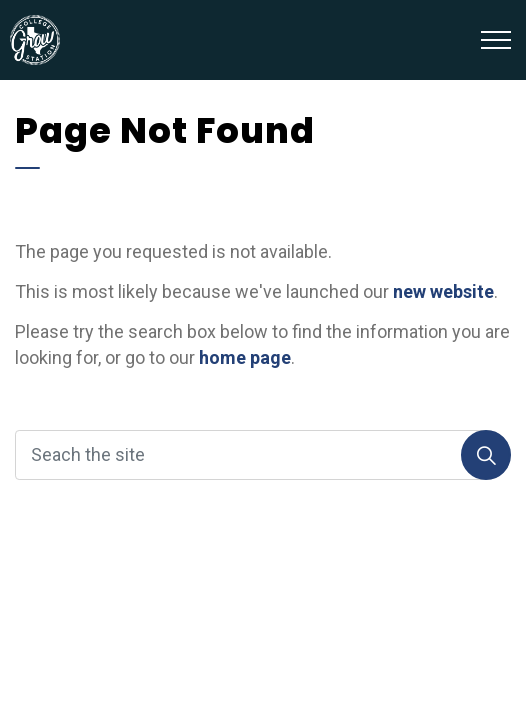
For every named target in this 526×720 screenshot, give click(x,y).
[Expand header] (496, 40)
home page (245, 357)
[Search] (486, 455)
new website (443, 291)
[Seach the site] (263, 455)
